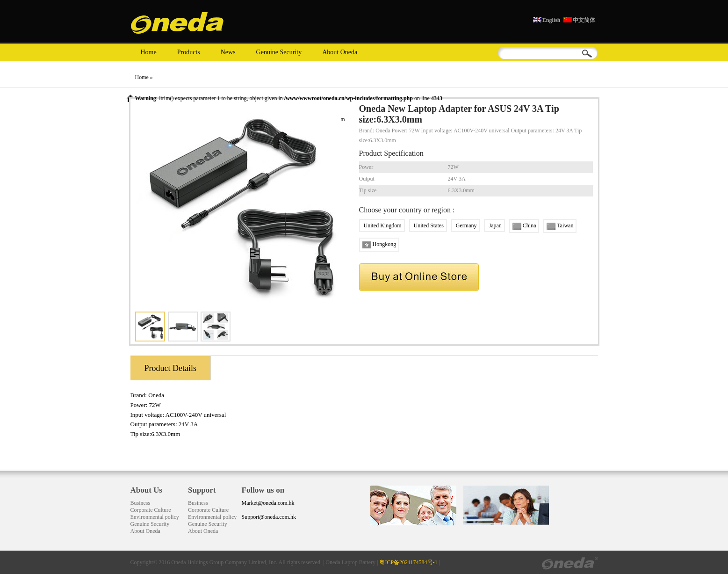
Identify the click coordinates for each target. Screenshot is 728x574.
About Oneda (340, 52)
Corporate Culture (151, 510)
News (228, 52)
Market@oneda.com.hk (268, 503)
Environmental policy (155, 517)
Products (189, 52)
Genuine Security (279, 52)
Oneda (156, 395)
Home (149, 52)
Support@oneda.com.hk (269, 517)
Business (141, 503)
